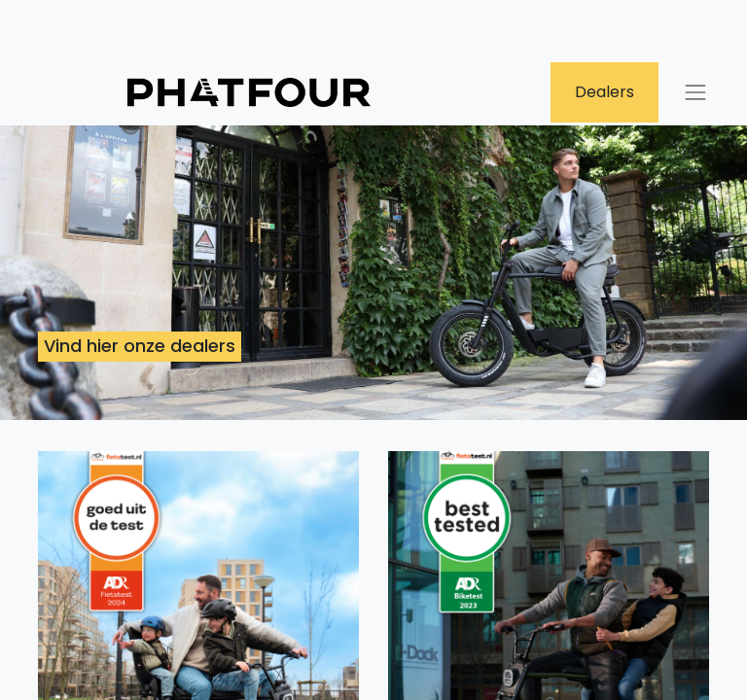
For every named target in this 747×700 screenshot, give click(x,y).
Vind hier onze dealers (140, 346)
